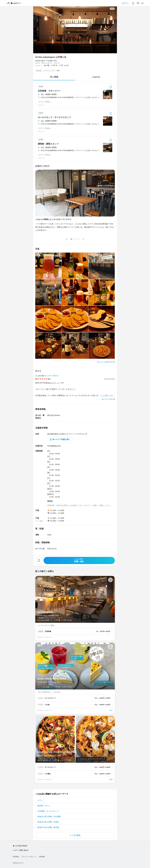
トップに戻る (75, 835)
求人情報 (54, 77)
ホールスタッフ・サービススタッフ (54, 117)
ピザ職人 (48, 774)
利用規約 (16, 857)
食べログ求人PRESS (20, 846)
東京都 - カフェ (44, 806)
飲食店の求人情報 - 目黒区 (48, 822)
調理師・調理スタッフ (48, 144)
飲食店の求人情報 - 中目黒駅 (49, 817)
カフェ (40, 800)
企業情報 (42, 857)
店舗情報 (96, 77)
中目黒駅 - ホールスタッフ (48, 811)
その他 (47, 705)
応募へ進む (79, 560)
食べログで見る (107, 399)
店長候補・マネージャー (49, 91)
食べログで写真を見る (105, 362)
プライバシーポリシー (29, 857)
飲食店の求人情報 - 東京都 (48, 827)
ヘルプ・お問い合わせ (21, 850)
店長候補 (48, 631)
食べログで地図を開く (61, 439)
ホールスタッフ (50, 698)
